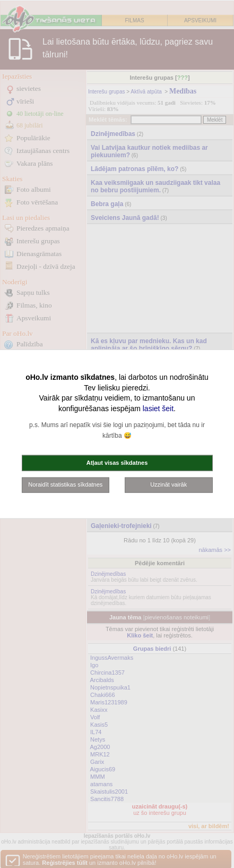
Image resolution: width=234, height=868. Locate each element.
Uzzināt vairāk (168, 484)
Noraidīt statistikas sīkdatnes (65, 484)
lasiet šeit (158, 408)
